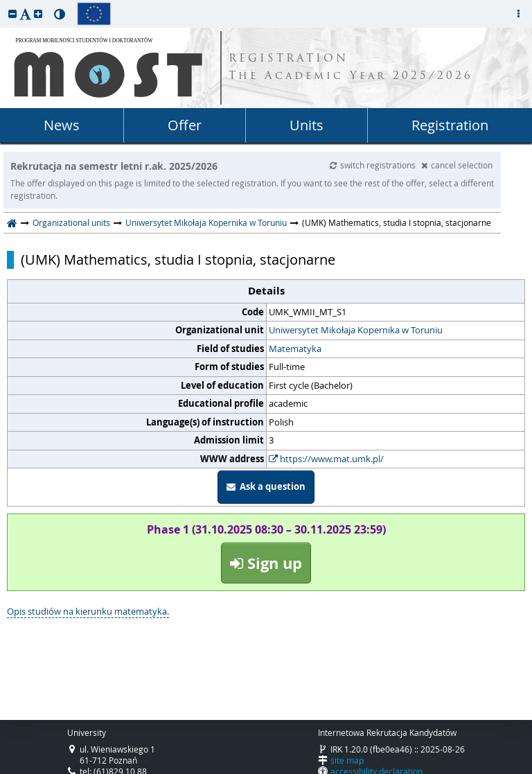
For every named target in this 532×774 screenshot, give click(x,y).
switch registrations (374, 165)
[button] (12, 14)
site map (347, 760)
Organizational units (71, 222)
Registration (450, 125)
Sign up (266, 563)
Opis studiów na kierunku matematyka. (88, 611)
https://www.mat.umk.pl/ (326, 459)
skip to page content (3, 3)
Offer (185, 125)
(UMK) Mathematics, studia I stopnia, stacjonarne (178, 260)
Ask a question (266, 486)
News (62, 125)
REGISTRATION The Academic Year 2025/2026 (351, 68)
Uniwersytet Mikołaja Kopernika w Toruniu (206, 222)
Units (307, 125)
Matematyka (295, 349)
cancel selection (457, 165)
